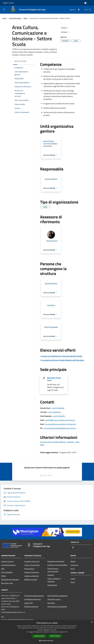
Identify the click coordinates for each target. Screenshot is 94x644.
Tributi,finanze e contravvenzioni (53, 570)
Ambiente (51, 575)
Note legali (51, 603)
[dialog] (47, 632)
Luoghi (73, 579)
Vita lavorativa (29, 569)
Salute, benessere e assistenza (54, 580)
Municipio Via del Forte (54, 379)
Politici (4, 576)
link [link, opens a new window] (66, 632)
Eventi (73, 582)
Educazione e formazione (56, 561)
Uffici (25, 18)
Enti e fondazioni (7, 572)
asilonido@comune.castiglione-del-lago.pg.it (60, 420)
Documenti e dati (7, 583)
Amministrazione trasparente (57, 596)
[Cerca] (90, 10)
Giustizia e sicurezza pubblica (57, 565)
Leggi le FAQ (28, 603)
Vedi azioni (66, 32)
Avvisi (73, 569)
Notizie (73, 561)
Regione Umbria (8, 3)
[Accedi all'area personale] (85, 3)
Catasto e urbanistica (32, 576)
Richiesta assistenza (31, 607)
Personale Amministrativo (10, 579)
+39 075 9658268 (58, 408)
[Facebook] (78, 10)
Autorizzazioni (52, 585)
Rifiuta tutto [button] (55, 636)
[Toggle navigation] (4, 9)
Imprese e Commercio (32, 572)
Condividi (65, 28)
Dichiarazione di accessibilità (57, 607)
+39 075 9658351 (59, 416)
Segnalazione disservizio (33, 599)
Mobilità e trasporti (31, 579)
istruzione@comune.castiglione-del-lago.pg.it (60, 424)
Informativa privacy (54, 599)
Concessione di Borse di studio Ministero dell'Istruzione (63, 360)
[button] (47, 641)
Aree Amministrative (8, 565)
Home (4, 18)
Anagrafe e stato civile (32, 561)
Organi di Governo (7, 561)
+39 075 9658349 (54, 412)
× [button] (92, 622)
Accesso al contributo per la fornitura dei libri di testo (62, 356)
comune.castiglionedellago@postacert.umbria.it (60, 428)
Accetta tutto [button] (39, 636)
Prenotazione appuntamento (34, 596)
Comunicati (74, 565)
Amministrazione (15, 18)
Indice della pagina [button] (20, 61)
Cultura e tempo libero (32, 565)
